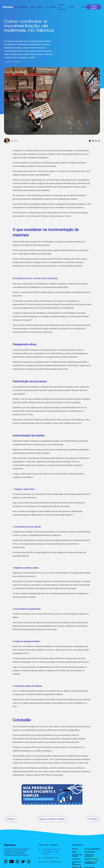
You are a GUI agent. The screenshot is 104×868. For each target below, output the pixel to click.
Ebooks (40, 7)
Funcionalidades (20, 7)
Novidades (51, 7)
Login (83, 7)
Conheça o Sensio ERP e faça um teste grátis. (44, 775)
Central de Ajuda (77, 855)
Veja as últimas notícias (52, 819)
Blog (32, 7)
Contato (76, 859)
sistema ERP (29, 747)
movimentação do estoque (52, 242)
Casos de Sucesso (62, 7)
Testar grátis (94, 7)
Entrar (75, 849)
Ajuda (72, 7)
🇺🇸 (78, 7)
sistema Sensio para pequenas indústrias (73, 759)
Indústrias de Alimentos (77, 863)
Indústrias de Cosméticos (91, 862)
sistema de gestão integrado (32, 691)
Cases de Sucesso (89, 855)
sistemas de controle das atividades (73, 450)
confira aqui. (47, 332)
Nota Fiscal (65, 585)
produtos (42, 540)
